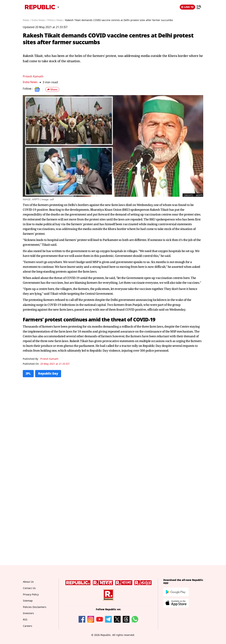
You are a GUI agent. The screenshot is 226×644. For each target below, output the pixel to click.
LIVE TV (187, 7)
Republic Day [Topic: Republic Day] (49, 374)
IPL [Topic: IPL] (28, 374)
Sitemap (28, 601)
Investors (28, 614)
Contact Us (29, 588)
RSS (25, 620)
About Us (28, 582)
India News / (39, 20)
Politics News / (56, 20)
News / (27, 20)
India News (31, 82)
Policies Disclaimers (34, 607)
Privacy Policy (31, 595)
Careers (27, 626)
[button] (52, 89)
